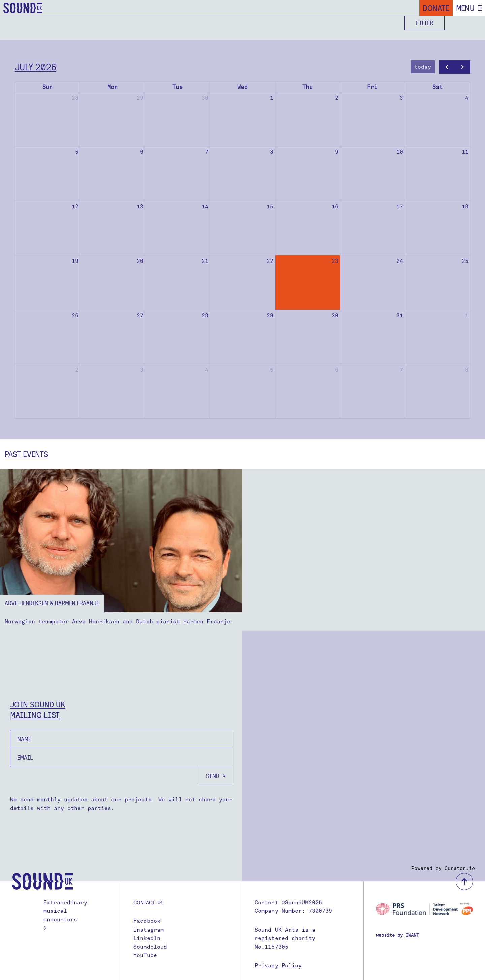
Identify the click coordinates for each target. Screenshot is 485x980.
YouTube (145, 955)
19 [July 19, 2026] (75, 261)
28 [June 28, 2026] (75, 98)
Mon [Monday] (112, 87)
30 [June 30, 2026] (205, 98)
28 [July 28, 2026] (205, 316)
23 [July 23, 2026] (335, 261)
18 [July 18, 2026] (465, 206)
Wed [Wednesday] (243, 87)
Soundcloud (150, 947)
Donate (436, 8)
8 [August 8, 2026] (467, 370)
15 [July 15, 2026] (270, 206)
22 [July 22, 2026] (270, 261)
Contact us (148, 902)
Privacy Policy (278, 965)
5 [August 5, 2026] (272, 370)
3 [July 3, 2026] (401, 98)
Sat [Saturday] (438, 87)
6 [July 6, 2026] (142, 152)
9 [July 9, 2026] (337, 152)
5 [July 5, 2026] (77, 152)
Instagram (149, 930)
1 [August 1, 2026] (467, 316)
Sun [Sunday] (47, 87)
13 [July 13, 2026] (140, 206)
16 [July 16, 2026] (335, 206)
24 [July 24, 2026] (400, 261)
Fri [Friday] (372, 87)
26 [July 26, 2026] (75, 316)
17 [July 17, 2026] (400, 206)
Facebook (147, 921)
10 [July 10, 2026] (400, 152)
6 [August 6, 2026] (337, 370)
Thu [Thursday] (308, 87)
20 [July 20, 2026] (140, 261)
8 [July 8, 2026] (272, 152)
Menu (465, 8)
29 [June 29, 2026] (140, 98)
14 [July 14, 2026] (205, 206)
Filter (425, 23)
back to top (464, 882)
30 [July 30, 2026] (335, 316)
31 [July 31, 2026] (400, 316)
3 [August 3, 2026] (142, 370)
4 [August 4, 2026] (207, 370)
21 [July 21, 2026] (205, 261)
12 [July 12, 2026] (75, 206)
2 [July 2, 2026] (337, 98)
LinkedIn (147, 938)
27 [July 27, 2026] (140, 316)
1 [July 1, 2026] (272, 98)
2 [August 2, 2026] (77, 370)
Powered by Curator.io (443, 868)
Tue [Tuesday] (177, 87)
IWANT (412, 935)
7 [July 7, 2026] (207, 152)
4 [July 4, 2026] (467, 98)
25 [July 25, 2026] (465, 261)
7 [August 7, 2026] (401, 370)
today (423, 67)
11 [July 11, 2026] (465, 152)
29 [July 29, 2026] (270, 316)
